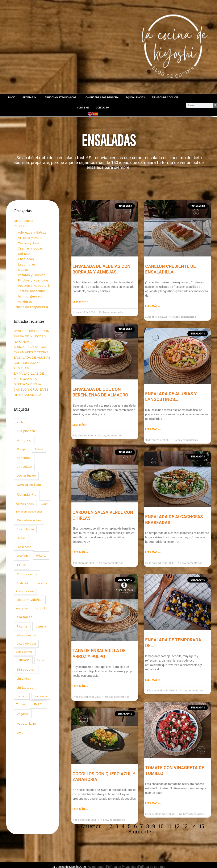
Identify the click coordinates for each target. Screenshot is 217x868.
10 (161, 823)
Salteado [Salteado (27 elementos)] (23, 641)
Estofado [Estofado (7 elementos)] (22, 536)
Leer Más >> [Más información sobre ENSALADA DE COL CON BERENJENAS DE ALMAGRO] (80, 423)
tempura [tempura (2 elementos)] (22, 677)
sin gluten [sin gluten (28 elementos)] (24, 659)
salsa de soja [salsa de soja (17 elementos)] (26, 624)
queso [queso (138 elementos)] (41, 607)
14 (193, 823)
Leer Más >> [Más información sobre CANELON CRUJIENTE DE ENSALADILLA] (153, 305)
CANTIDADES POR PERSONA (102, 98)
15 (202, 823)
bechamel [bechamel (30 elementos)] (24, 439)
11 (169, 823)
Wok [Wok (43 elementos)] (20, 714)
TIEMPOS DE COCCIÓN (165, 98)
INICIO (12, 98)
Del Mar (23, 250)
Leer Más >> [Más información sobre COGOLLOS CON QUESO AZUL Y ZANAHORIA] (80, 807)
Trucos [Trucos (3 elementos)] (21, 685)
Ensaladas (25, 255)
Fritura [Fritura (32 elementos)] (41, 536)
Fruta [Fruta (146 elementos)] (21, 546)
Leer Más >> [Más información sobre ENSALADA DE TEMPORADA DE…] (153, 678)
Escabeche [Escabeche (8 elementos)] (24, 528)
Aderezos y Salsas (31, 231)
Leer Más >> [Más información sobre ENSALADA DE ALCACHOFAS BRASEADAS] (153, 551)
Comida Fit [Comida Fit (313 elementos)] (26, 475)
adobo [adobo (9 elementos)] (20, 403)
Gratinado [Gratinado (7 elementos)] (23, 564)
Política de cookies (150, 863)
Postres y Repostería (33, 279)
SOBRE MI (83, 108)
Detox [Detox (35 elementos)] (21, 519)
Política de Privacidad (122, 863)
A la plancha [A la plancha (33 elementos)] (26, 412)
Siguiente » (141, 828)
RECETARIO (30, 98)
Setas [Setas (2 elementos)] (41, 641)
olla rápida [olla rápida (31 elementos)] (24, 598)
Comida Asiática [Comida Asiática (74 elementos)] (29, 465)
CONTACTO (102, 108)
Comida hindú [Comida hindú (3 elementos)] (25, 484)
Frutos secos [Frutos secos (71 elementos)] (27, 555)
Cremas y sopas (29, 246)
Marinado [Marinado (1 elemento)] (22, 589)
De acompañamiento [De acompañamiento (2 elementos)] (29, 492)
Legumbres (26, 260)
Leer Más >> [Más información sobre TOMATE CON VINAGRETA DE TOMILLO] (153, 800)
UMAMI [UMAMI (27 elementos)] (38, 685)
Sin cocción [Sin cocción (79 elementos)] (26, 650)
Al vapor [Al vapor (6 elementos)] (22, 430)
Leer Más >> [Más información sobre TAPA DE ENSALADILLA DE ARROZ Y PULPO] (80, 684)
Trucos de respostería (29, 299)
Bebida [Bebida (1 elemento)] (39, 430)
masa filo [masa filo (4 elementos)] (41, 589)
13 (185, 823)
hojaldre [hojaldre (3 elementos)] (42, 564)
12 (177, 823)
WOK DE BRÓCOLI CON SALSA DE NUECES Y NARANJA (30, 327)
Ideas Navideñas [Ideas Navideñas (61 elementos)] (30, 580)
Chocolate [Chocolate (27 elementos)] (24, 448)
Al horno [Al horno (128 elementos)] (24, 421)
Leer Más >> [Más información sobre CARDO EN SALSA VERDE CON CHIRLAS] (80, 551)
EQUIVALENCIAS (135, 98)
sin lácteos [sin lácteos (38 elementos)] (25, 669)
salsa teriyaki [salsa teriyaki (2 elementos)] (25, 632)
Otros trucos (23, 220)
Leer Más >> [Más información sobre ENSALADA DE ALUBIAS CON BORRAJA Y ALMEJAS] (80, 301)
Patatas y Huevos (30, 270)
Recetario (20, 225)
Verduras (24, 294)
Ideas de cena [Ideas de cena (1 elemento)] (25, 572)
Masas (22, 265)
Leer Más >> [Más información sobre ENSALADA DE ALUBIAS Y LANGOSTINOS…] (153, 428)
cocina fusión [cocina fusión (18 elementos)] (26, 456)
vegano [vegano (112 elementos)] (22, 694)
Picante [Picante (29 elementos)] (22, 607)
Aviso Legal (99, 863)
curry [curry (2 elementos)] (44, 484)
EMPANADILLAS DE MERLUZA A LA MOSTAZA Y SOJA (32, 361)
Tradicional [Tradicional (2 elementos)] (41, 677)
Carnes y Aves (28, 241)
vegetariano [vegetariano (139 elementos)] (26, 704)
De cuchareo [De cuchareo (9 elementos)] (25, 510)
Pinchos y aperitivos (32, 275)
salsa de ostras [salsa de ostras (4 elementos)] (26, 616)
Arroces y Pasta (29, 236)
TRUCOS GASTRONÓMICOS (62, 98)
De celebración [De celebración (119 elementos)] (29, 501)
